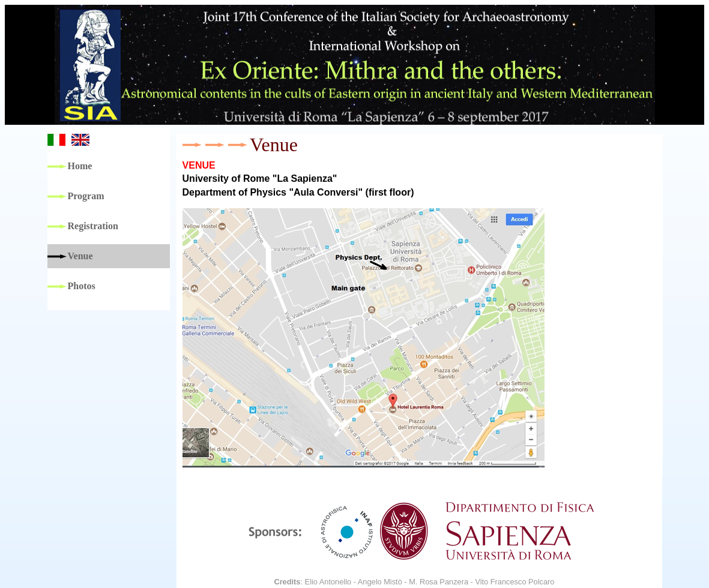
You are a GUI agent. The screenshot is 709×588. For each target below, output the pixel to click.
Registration (93, 226)
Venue (80, 256)
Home (80, 166)
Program (86, 196)
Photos (82, 286)
